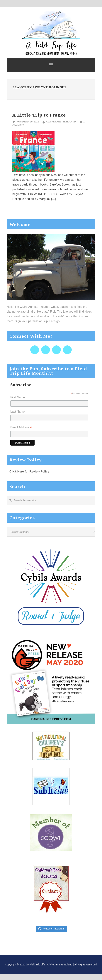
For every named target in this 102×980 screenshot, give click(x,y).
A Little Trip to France (39, 115)
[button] (51, 65)
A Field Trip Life (51, 32)
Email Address (21, 428)
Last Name (17, 412)
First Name (18, 397)
